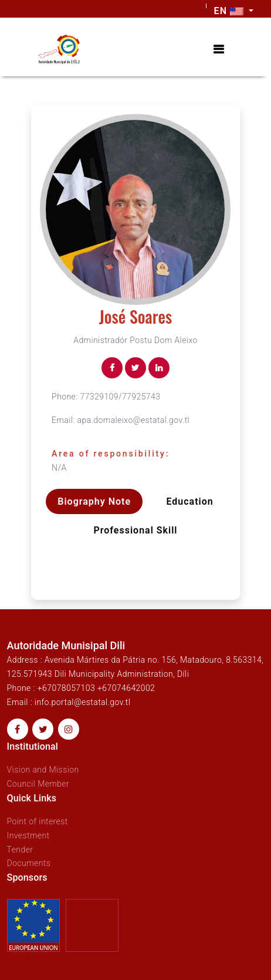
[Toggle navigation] (219, 50)
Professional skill (136, 530)
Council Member (38, 784)
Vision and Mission (43, 770)
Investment (28, 835)
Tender (20, 850)
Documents (29, 863)
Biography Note (94, 501)
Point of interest (38, 821)
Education (189, 501)
